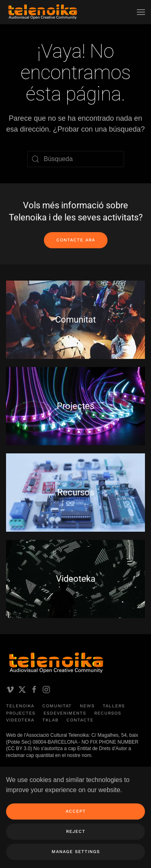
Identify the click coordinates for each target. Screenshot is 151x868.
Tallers (114, 706)
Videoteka (20, 720)
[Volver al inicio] (42, 12)
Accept (76, 811)
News (87, 706)
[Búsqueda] (76, 159)
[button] (141, 12)
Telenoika (20, 706)
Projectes (21, 713)
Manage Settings (76, 852)
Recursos (108, 713)
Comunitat (57, 706)
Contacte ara (76, 240)
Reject (76, 831)
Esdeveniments (65, 713)
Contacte (80, 720)
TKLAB (50, 720)
